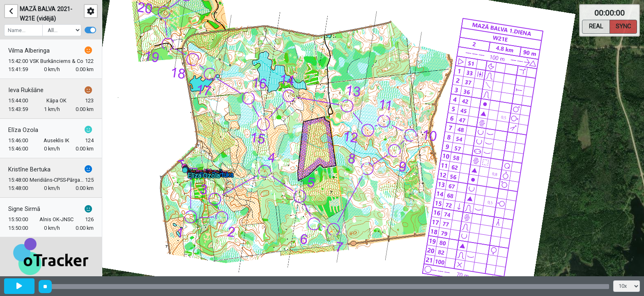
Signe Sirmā (24, 209)
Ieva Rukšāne (26, 90)
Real (596, 26)
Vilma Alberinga (29, 51)
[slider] (45, 287)
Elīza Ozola (23, 130)
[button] (186, 172)
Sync (623, 26)
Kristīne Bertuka (29, 170)
